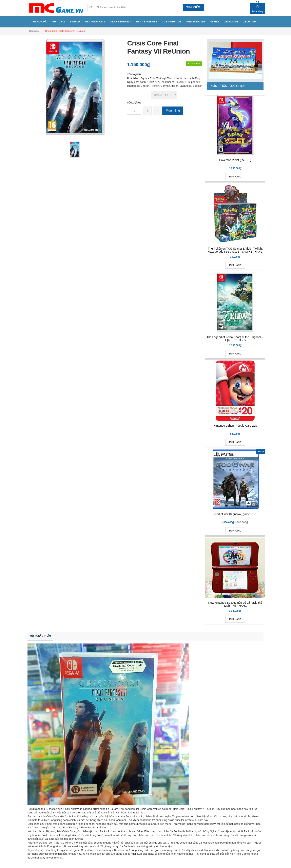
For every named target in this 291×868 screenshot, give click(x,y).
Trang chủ (34, 31)
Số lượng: (134, 103)
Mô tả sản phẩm (40, 636)
